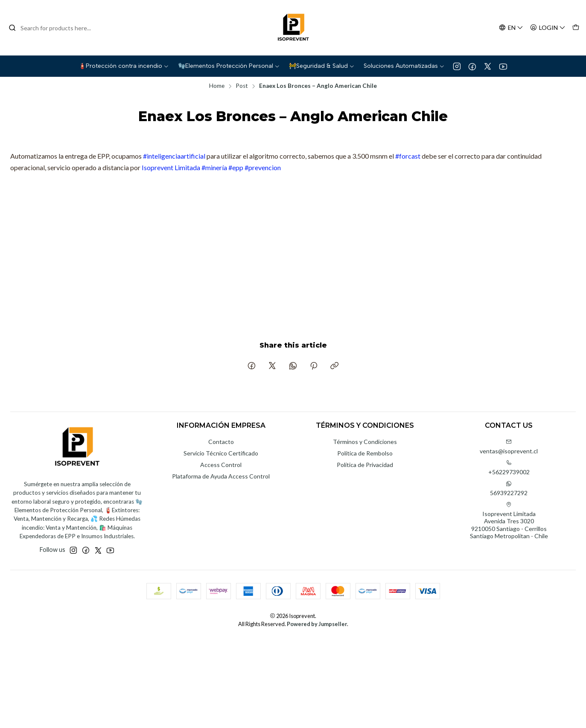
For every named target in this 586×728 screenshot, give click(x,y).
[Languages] (511, 28)
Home (217, 86)
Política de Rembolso (365, 453)
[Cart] (576, 28)
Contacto (221, 442)
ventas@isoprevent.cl (509, 447)
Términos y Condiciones (365, 442)
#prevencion (263, 167)
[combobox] (52, 28)
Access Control (221, 465)
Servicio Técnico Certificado (221, 453)
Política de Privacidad (365, 465)
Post (242, 86)
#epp (236, 167)
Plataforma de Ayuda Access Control (221, 476)
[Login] (548, 28)
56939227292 (509, 489)
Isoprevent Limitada (171, 167)
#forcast (408, 156)
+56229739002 (509, 468)
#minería (214, 167)
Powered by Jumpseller (317, 624)
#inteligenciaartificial (174, 156)
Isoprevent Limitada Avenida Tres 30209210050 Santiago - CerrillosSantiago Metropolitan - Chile (509, 521)
